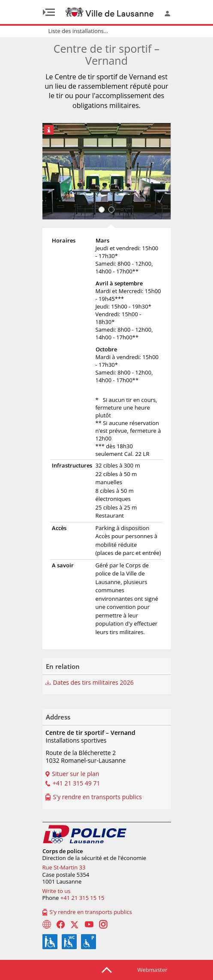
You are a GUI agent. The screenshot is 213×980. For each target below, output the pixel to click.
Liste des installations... (78, 31)
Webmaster (153, 970)
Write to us (57, 891)
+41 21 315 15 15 (82, 898)
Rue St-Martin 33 (64, 867)
